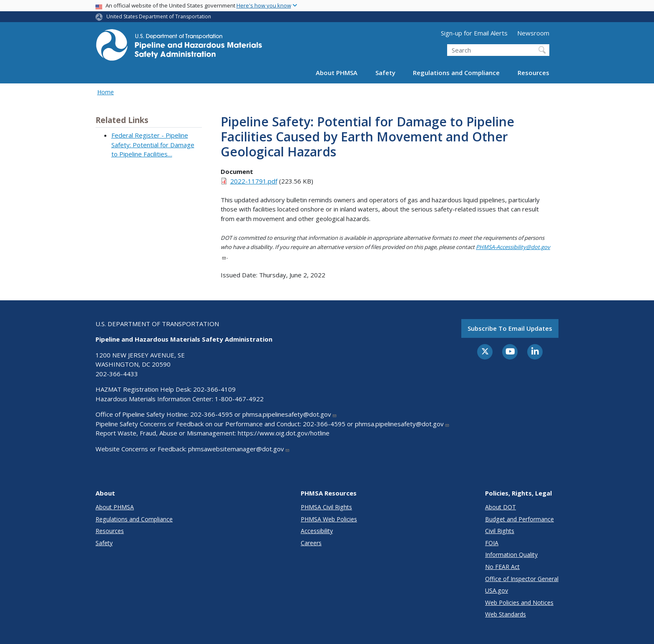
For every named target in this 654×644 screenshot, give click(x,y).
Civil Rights (500, 531)
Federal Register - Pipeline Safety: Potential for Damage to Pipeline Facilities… (153, 145)
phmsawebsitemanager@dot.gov (239, 449)
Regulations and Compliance (456, 73)
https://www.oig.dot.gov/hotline (284, 433)
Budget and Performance (519, 519)
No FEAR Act (502, 567)
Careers (311, 543)
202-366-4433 (117, 374)
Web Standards (506, 614)
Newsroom (533, 33)
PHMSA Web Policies (329, 519)
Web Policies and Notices (519, 602)
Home (106, 92)
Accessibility (317, 531)
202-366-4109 (214, 389)
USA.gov (497, 590)
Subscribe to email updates (510, 328)
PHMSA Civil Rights (326, 507)
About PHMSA (337, 73)
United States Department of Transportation (159, 16)
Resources (533, 73)
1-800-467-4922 (239, 399)
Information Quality (511, 555)
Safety (385, 73)
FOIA (492, 543)
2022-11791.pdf (254, 181)
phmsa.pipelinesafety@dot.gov (290, 414)
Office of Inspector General (522, 579)
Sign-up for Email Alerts (474, 33)
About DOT (501, 507)
